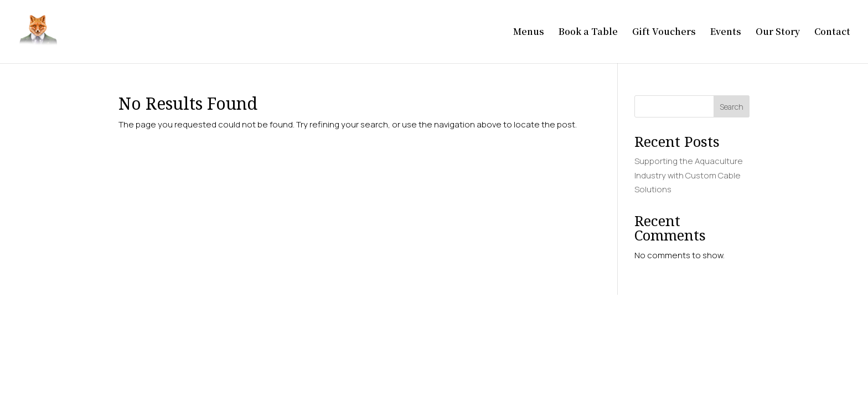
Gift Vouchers (664, 33)
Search (732, 107)
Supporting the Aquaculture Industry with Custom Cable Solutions (689, 175)
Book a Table (588, 33)
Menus (529, 33)
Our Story (778, 33)
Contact (832, 33)
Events (726, 33)
